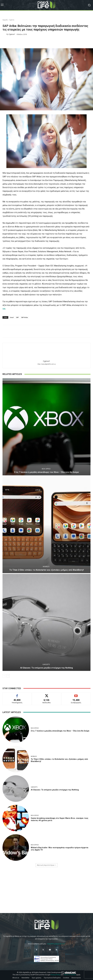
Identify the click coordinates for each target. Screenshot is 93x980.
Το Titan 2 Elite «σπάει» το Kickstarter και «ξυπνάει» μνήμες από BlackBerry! (46, 570)
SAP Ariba (25, 317)
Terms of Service (70, 975)
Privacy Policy (55, 975)
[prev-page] (4, 676)
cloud (12, 317)
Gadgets (46, 664)
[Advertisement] (46, 892)
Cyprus (12, 20)
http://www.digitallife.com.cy (46, 364)
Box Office (46, 469)
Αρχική (5, 20)
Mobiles (46, 567)
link (4, 309)
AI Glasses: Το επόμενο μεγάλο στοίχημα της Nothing (46, 668)
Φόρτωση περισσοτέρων (47, 865)
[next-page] (8, 676)
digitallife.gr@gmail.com (56, 944)
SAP (17, 317)
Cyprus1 (12, 34)
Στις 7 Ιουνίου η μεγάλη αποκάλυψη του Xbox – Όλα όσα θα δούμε (46, 472)
